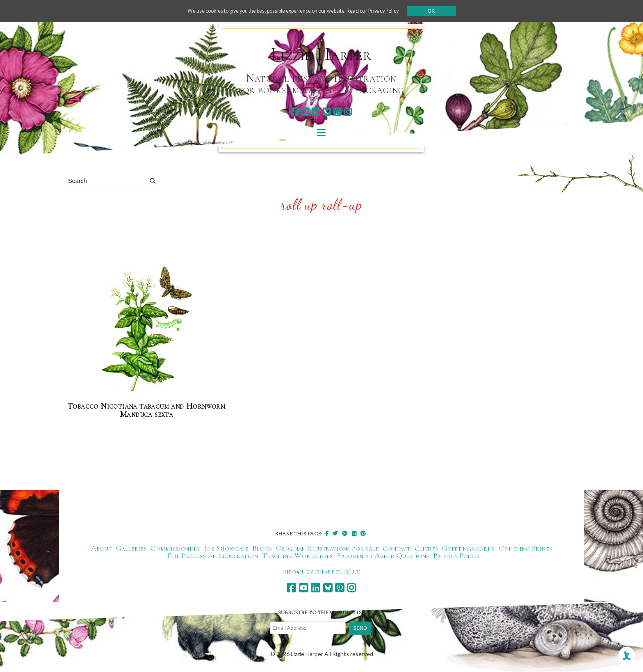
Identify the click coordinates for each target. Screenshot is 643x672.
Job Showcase (226, 549)
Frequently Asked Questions (383, 556)
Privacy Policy (457, 556)
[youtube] (305, 112)
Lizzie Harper (321, 54)
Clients (426, 549)
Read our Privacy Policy (387, 11)
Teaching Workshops (297, 556)
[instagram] (348, 112)
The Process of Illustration (212, 556)
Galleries (131, 549)
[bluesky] (327, 112)
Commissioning (175, 549)
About (101, 549)
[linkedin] (316, 112)
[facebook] (295, 112)
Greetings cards (468, 549)
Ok (449, 11)
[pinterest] (337, 112)
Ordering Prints (526, 549)
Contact (397, 549)
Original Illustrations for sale (327, 549)
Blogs (262, 549)
